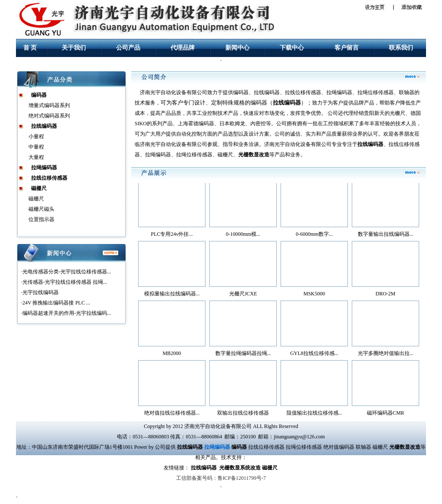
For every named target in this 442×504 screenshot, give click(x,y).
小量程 (36, 136)
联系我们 (401, 48)
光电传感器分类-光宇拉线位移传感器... (67, 272)
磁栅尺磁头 (41, 209)
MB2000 (172, 355)
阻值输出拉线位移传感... (314, 415)
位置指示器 (41, 219)
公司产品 (128, 48)
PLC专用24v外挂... (172, 236)
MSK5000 (314, 295)
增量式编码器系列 (49, 105)
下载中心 (292, 48)
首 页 (30, 48)
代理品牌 (183, 48)
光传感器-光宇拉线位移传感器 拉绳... (65, 282)
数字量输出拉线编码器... (386, 236)
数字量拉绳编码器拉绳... (243, 355)
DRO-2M (385, 295)
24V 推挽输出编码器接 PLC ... (56, 303)
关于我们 (74, 48)
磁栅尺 (36, 199)
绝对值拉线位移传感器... (172, 415)
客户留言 (347, 48)
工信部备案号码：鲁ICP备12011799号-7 (221, 478)
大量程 (36, 157)
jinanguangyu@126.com (299, 437)
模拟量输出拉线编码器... (172, 295)
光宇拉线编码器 (41, 292)
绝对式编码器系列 (49, 116)
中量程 (36, 147)
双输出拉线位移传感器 (243, 415)
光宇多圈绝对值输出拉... (386, 355)
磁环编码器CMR (386, 415)
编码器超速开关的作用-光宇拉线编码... (67, 313)
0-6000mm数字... (314, 236)
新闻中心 (237, 48)
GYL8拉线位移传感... (314, 355)
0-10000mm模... (243, 236)
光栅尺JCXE (243, 295)
